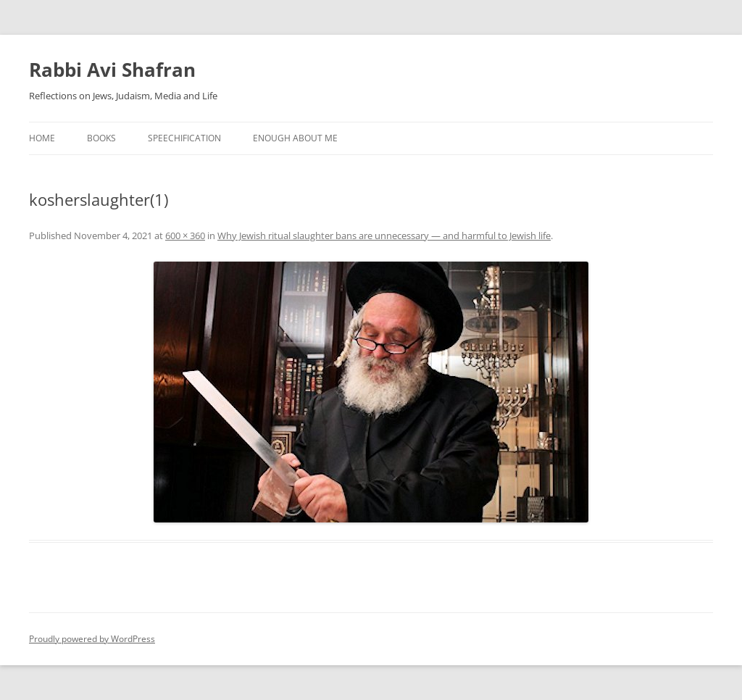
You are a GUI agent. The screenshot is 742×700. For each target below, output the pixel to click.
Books (101, 138)
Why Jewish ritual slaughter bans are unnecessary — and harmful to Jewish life (384, 236)
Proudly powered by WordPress (92, 639)
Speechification (184, 138)
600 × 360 (185, 236)
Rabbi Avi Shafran (112, 70)
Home (42, 138)
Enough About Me (295, 138)
